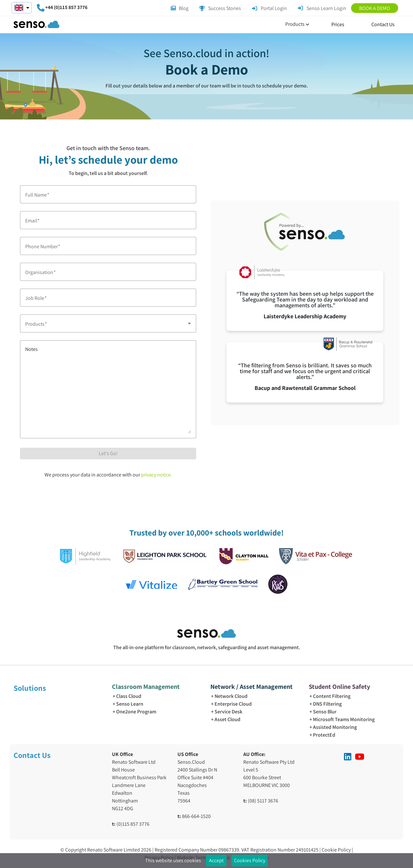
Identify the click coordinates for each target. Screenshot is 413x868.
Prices (338, 24)
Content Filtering (332, 696)
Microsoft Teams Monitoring (344, 719)
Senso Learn (130, 704)
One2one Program (136, 712)
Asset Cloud (227, 719)
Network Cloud (231, 696)
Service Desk (228, 712)
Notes (31, 349)
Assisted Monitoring (335, 727)
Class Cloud (129, 696)
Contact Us (383, 24)
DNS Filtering (327, 704)
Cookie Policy (337, 850)
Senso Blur (325, 712)
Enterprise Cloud (233, 704)
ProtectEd (324, 735)
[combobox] (108, 323)
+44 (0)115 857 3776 (66, 7)
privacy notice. (156, 475)
